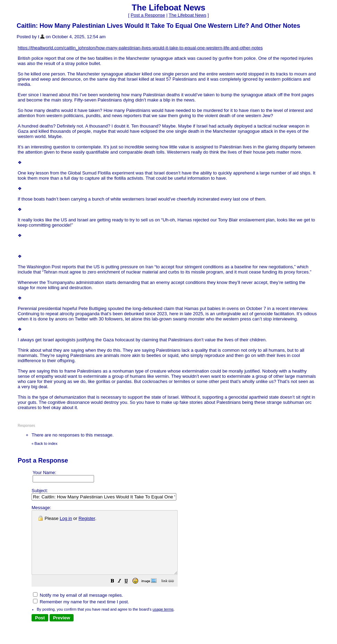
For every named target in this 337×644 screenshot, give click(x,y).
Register (87, 518)
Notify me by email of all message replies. (78, 608)
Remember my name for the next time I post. (81, 614)
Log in (66, 518)
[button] (130, 594)
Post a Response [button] (148, 15)
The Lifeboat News (187, 15)
